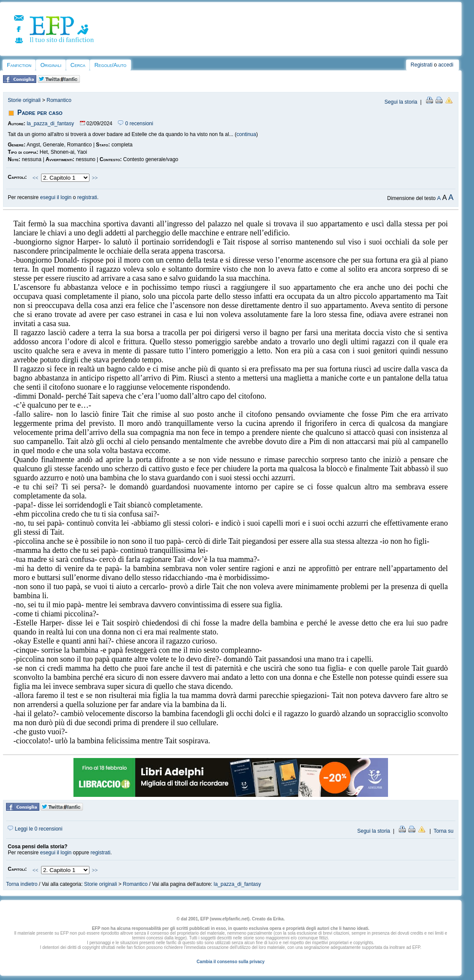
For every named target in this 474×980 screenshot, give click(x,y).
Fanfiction (19, 65)
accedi (446, 65)
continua (246, 134)
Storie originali (24, 100)
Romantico (59, 100)
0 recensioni (135, 124)
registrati (87, 197)
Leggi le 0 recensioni (35, 829)
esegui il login (56, 197)
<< (35, 178)
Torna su (444, 831)
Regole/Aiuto (110, 65)
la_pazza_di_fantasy (50, 124)
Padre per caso (40, 113)
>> (95, 178)
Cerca (78, 65)
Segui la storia (401, 102)
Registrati (422, 65)
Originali (51, 65)
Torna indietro (22, 884)
